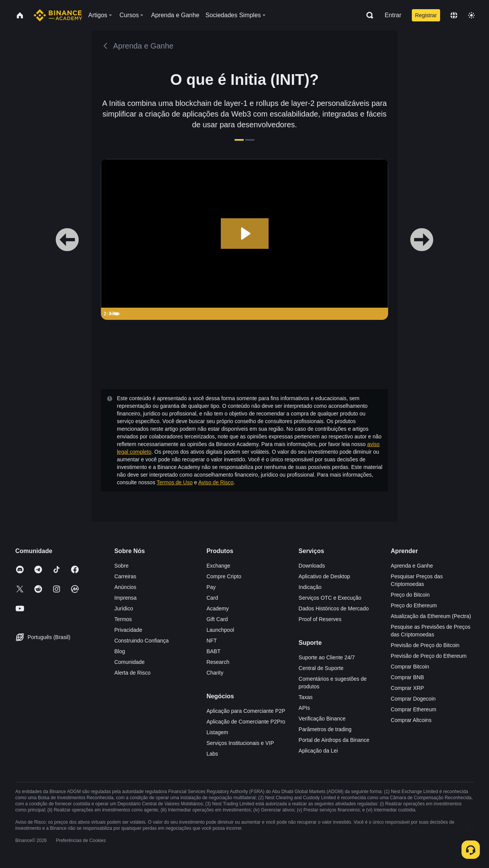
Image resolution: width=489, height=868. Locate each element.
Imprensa (125, 598)
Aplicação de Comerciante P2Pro (246, 722)
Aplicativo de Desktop (325, 576)
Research (218, 662)
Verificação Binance (322, 719)
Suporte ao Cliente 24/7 (327, 657)
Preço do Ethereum (414, 605)
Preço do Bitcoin (410, 595)
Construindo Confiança (141, 641)
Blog (120, 651)
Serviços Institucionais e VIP (240, 743)
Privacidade (128, 630)
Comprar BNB (407, 677)
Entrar (393, 15)
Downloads (312, 566)
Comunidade (129, 662)
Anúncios (125, 587)
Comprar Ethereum (414, 709)
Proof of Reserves (320, 619)
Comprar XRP (407, 688)
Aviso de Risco (216, 482)
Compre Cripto (224, 576)
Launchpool (220, 630)
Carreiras (125, 576)
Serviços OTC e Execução (330, 598)
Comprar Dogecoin (413, 699)
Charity (215, 673)
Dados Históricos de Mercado (334, 608)
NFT (211, 641)
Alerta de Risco (132, 673)
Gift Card (217, 619)
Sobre (121, 566)
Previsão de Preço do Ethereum (429, 656)
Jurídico (124, 608)
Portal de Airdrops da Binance (334, 740)
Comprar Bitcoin (410, 667)
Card (212, 598)
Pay (211, 587)
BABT (213, 651)
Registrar (426, 15)
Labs (212, 754)
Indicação (310, 587)
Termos (123, 619)
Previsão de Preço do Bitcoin (425, 645)
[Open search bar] (368, 15)
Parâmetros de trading (325, 729)
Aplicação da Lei (318, 751)
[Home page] (58, 15)
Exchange (218, 566)
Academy (217, 608)
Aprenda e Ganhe (412, 566)
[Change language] (454, 15)
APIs (304, 708)
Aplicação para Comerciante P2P (246, 711)
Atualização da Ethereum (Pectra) (431, 616)
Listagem (217, 732)
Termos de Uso (175, 482)
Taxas (306, 697)
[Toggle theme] (471, 15)
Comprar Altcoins (411, 720)
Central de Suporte (321, 668)
